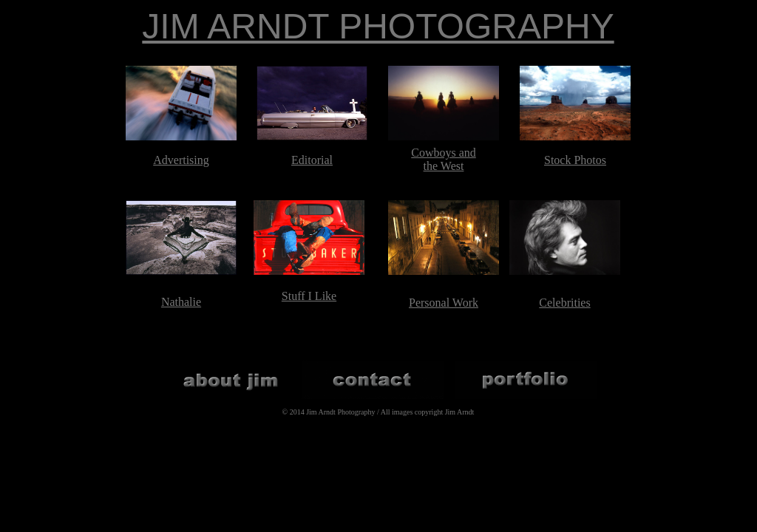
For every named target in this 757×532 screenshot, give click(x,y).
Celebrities (564, 303)
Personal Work (444, 303)
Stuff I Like (309, 296)
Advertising (181, 160)
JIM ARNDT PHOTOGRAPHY (378, 26)
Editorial (312, 160)
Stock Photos (575, 160)
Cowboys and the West (444, 159)
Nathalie (181, 302)
